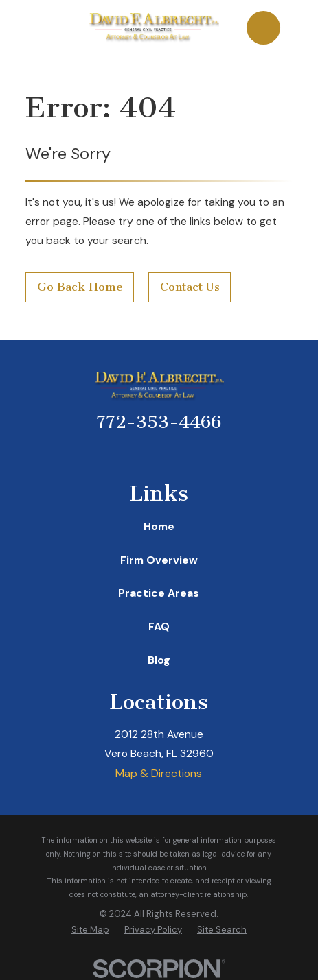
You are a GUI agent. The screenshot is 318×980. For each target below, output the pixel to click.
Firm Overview (159, 560)
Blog (159, 660)
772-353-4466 (159, 422)
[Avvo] (144, 455)
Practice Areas (159, 593)
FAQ (159, 626)
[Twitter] (174, 455)
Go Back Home (80, 287)
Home (159, 526)
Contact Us (190, 287)
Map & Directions (159, 773)
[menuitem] (90, 930)
